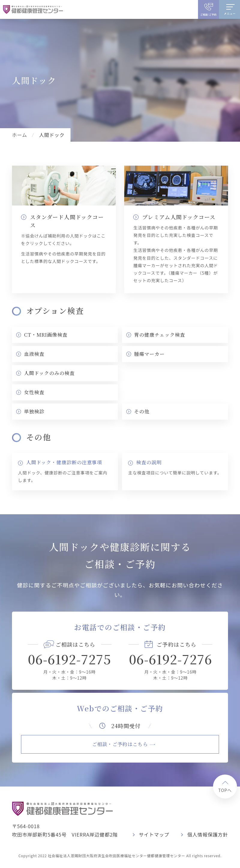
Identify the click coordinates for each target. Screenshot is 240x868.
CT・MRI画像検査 (46, 335)
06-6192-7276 (171, 659)
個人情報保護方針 (208, 834)
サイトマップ (154, 834)
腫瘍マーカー (149, 354)
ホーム (19, 135)
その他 (142, 411)
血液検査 (34, 354)
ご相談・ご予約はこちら (120, 744)
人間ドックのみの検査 (49, 373)
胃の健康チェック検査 (160, 335)
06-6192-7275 (69, 659)
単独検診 (34, 411)
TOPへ (225, 790)
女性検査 (34, 392)
